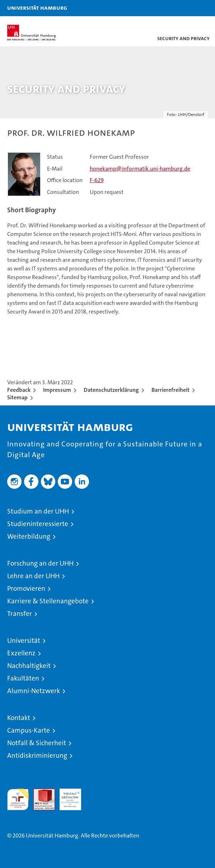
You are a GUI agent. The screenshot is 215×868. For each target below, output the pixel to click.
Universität (24, 640)
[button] (187, 8)
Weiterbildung (29, 536)
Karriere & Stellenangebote (48, 601)
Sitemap (17, 397)
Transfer (20, 614)
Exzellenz (21, 653)
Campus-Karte (29, 730)
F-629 (97, 180)
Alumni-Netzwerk (34, 691)
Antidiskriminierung (37, 755)
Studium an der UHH (38, 511)
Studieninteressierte (38, 524)
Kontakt (19, 718)
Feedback (19, 390)
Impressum (57, 390)
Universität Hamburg (37, 8)
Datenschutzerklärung (111, 390)
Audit (40, 792)
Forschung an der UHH (40, 563)
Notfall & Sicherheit (37, 743)
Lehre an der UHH (33, 576)
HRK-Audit (66, 796)
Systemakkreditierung (97, 792)
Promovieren (26, 588)
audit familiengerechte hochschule (18, 799)
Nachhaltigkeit (29, 666)
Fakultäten (23, 678)
